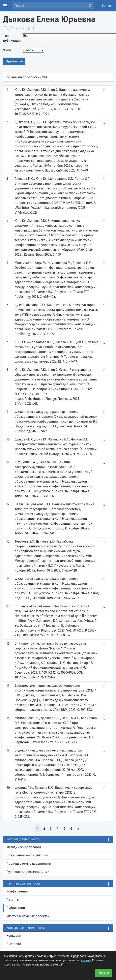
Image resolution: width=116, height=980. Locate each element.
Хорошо (104, 973)
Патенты (13, 900)
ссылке (86, 960)
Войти (107, 6)
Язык (7, 50)
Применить (14, 61)
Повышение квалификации (27, 855)
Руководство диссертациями (28, 872)
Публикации (16, 908)
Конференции (17, 891)
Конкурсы (14, 936)
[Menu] (5, 6)
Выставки (14, 944)
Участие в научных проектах (28, 916)
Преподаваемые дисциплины (29, 864)
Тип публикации (12, 38)
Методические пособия (24, 847)
